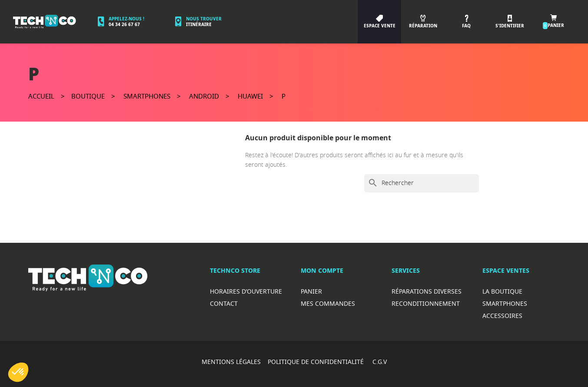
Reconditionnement (426, 303)
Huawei (250, 96)
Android (204, 96)
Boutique (88, 96)
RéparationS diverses (427, 291)
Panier (311, 291)
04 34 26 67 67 (124, 25)
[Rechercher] (422, 183)
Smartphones (147, 96)
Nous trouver (204, 19)
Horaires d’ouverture (246, 291)
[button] (18, 372)
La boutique (502, 291)
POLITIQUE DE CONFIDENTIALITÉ (317, 362)
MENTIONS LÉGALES (231, 362)
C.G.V (380, 362)
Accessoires (502, 316)
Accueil (41, 96)
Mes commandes (328, 303)
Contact (224, 303)
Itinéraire (199, 25)
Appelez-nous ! (126, 19)
